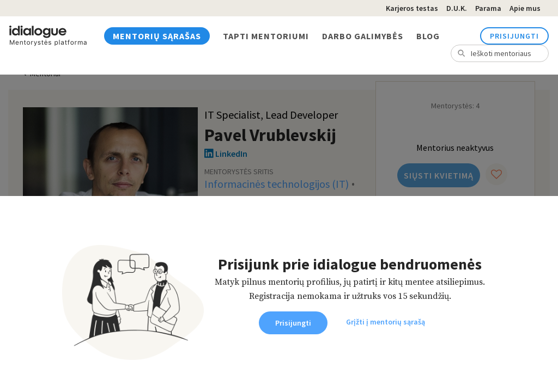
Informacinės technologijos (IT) (277, 184)
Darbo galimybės (363, 36)
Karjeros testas (412, 8)
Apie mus (525, 8)
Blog (428, 36)
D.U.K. (457, 8)
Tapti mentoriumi (266, 36)
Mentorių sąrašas (157, 36)
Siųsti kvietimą (439, 175)
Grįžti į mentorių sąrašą (386, 322)
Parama (488, 8)
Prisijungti (514, 36)
